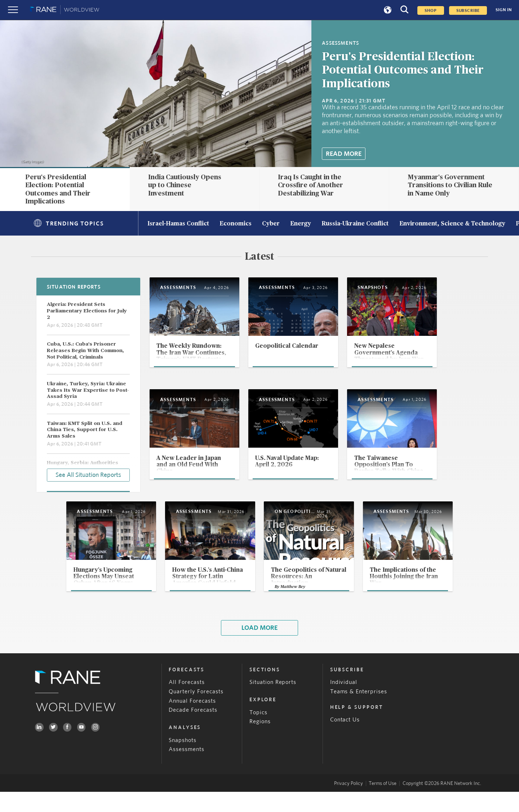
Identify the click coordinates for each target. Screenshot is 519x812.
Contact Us (345, 740)
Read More (344, 154)
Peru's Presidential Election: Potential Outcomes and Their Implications (403, 70)
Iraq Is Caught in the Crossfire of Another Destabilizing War (310, 185)
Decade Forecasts (193, 730)
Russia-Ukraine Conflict (355, 224)
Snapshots (183, 760)
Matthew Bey (294, 606)
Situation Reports (273, 703)
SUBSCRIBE (468, 10)
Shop (431, 10)
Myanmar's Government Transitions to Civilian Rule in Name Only (450, 185)
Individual (344, 703)
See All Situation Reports (88, 474)
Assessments (187, 770)
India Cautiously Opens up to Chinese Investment (185, 185)
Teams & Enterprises (359, 712)
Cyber (271, 224)
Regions (260, 742)
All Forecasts (187, 703)
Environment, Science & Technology (452, 224)
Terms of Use (383, 803)
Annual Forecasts (192, 721)
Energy (301, 224)
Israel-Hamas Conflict (178, 224)
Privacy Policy (349, 803)
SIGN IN (504, 10)
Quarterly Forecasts (196, 712)
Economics (236, 224)
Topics (258, 732)
